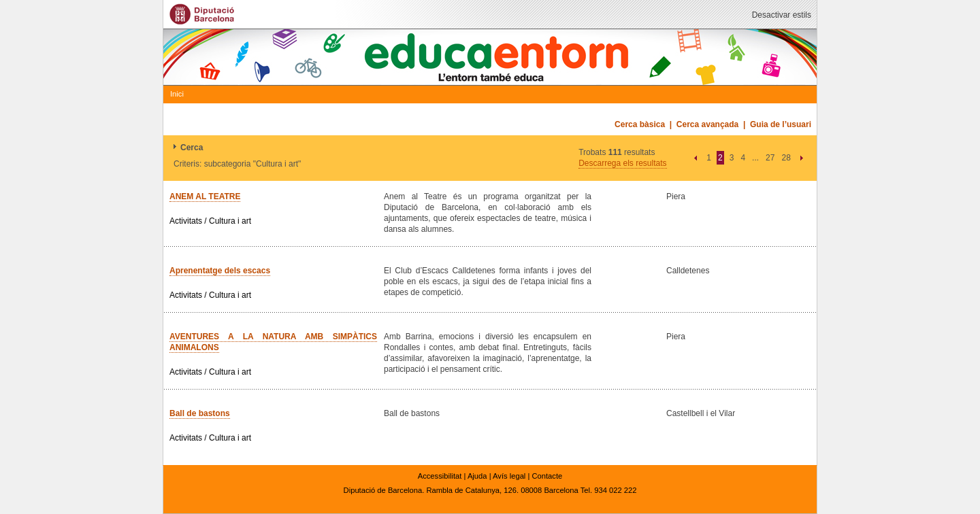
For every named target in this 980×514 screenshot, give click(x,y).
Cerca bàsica (640, 124)
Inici (177, 94)
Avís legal (509, 476)
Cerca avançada (707, 124)
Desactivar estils (782, 15)
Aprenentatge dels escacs (220, 271)
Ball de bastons (200, 413)
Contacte (547, 476)
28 (786, 158)
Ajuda (477, 476)
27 (770, 158)
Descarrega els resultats (622, 163)
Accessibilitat (440, 476)
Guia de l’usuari (781, 124)
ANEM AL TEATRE (205, 196)
